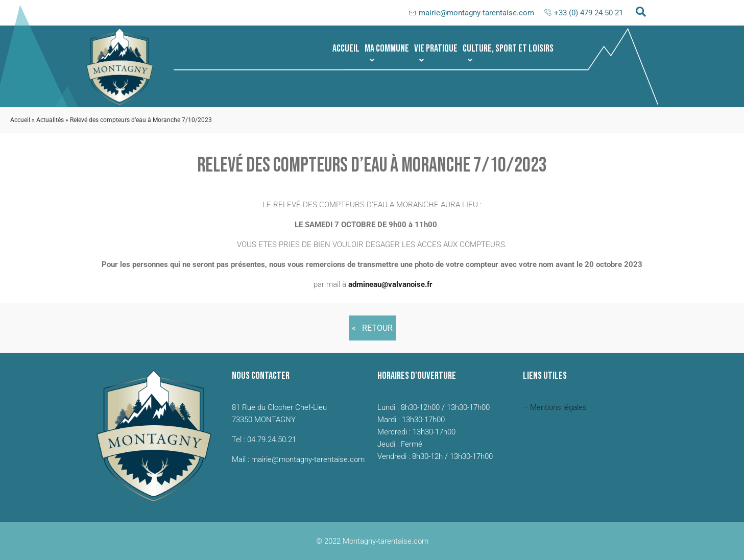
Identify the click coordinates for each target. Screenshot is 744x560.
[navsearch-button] (641, 13)
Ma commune (387, 53)
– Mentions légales (555, 407)
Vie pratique (436, 53)
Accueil (346, 48)
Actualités (50, 120)
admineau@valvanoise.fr (390, 284)
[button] (387, 48)
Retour (377, 328)
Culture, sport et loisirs (508, 53)
